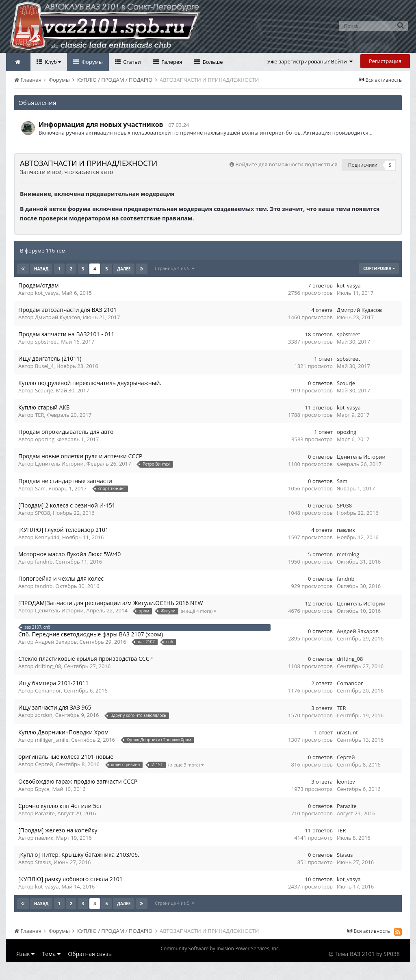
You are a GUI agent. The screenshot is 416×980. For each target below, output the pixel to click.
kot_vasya (47, 293)
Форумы (91, 62)
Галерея (171, 62)
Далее (124, 269)
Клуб (52, 62)
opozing (45, 439)
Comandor (48, 690)
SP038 (42, 513)
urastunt (347, 732)
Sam (40, 488)
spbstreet (47, 342)
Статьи (131, 62)
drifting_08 (48, 666)
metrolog (348, 554)
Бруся (42, 789)
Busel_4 (44, 366)
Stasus (43, 862)
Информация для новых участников (101, 124)
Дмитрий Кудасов (57, 317)
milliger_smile (52, 740)
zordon (44, 715)
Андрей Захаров (56, 642)
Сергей (44, 764)
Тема (51, 954)
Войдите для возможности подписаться (286, 164)
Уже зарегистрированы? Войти (310, 61)
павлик (346, 530)
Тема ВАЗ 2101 (355, 954)
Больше (212, 62)
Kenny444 (47, 537)
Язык (25, 954)
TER (39, 415)
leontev (346, 782)
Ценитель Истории (59, 464)
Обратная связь (90, 954)
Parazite (45, 813)
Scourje (44, 390)
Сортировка (379, 268)
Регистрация (385, 61)
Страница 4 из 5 (174, 268)
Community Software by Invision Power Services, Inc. (220, 948)
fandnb (44, 562)
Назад (41, 269)
